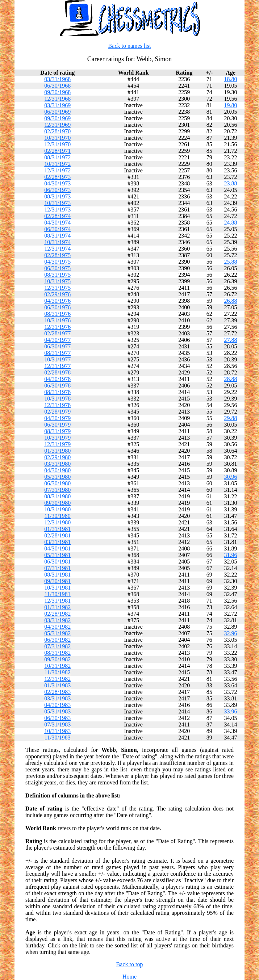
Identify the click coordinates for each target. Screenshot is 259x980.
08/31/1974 (57, 236)
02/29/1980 (57, 457)
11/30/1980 (58, 516)
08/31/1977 (57, 353)
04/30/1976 (57, 301)
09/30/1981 (57, 581)
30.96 (231, 477)
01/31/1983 (57, 685)
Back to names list (130, 46)
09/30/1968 (57, 92)
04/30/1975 (57, 262)
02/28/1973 (57, 177)
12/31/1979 (57, 444)
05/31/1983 (57, 711)
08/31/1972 (57, 157)
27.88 (231, 340)
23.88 (231, 183)
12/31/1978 (57, 405)
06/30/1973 (57, 190)
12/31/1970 (57, 144)
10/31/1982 (57, 666)
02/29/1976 (57, 294)
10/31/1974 (57, 242)
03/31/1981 (57, 542)
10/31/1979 (57, 438)
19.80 (231, 105)
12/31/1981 (57, 601)
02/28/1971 (57, 151)
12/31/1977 (57, 366)
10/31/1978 (57, 399)
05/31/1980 (57, 477)
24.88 (231, 223)
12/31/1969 (57, 125)
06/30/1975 (57, 268)
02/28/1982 (57, 614)
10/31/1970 (57, 138)
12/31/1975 (57, 288)
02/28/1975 (57, 255)
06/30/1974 (57, 229)
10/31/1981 (57, 588)
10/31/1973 (57, 203)
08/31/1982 (57, 653)
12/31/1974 (57, 249)
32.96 (231, 633)
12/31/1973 (57, 210)
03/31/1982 (57, 620)
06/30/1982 (57, 640)
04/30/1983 (57, 705)
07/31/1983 (57, 724)
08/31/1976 (57, 314)
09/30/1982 (57, 659)
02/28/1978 (57, 372)
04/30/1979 (57, 418)
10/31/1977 (57, 359)
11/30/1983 (58, 738)
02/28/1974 (57, 216)
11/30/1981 (58, 594)
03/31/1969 (57, 105)
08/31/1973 (57, 196)
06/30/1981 (57, 562)
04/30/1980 (57, 470)
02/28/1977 (57, 333)
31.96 (231, 555)
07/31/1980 (57, 490)
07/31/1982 (57, 646)
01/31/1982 (57, 607)
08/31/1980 (57, 496)
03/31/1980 (57, 464)
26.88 (231, 301)
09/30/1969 (57, 118)
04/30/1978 (57, 379)
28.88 (231, 379)
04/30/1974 (57, 223)
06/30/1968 (57, 86)
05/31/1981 (57, 555)
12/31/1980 (57, 522)
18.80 (231, 79)
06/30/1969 (57, 112)
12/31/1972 (57, 170)
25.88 (231, 262)
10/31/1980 (57, 509)
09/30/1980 (57, 503)
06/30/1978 (57, 386)
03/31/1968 (57, 79)
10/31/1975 (57, 281)
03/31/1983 (57, 698)
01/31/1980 (57, 451)
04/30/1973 (57, 183)
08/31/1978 (57, 392)
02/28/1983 (57, 692)
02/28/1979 (57, 412)
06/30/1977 (57, 346)
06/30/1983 (57, 718)
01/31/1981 (57, 529)
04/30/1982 (57, 627)
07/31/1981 (57, 568)
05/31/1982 (57, 633)
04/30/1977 (57, 340)
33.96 (231, 711)
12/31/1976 (57, 327)
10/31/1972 (57, 164)
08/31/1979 (57, 431)
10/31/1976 (57, 320)
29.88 (231, 418)
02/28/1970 (57, 131)
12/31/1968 (57, 99)
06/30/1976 (57, 307)
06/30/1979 (57, 425)
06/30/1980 (57, 483)
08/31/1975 (57, 275)
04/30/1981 (57, 548)
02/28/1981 (57, 535)
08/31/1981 (57, 575)
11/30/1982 (58, 672)
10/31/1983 (57, 731)
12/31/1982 (57, 679)
